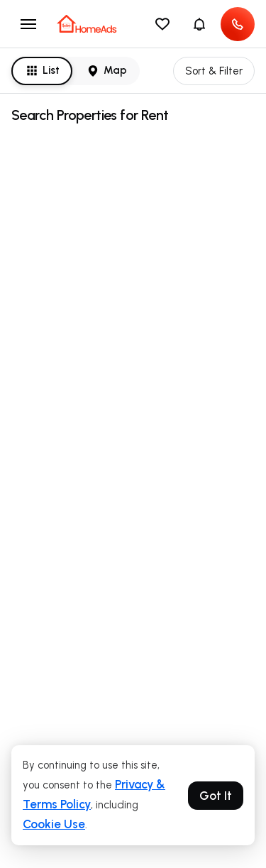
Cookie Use (54, 824)
